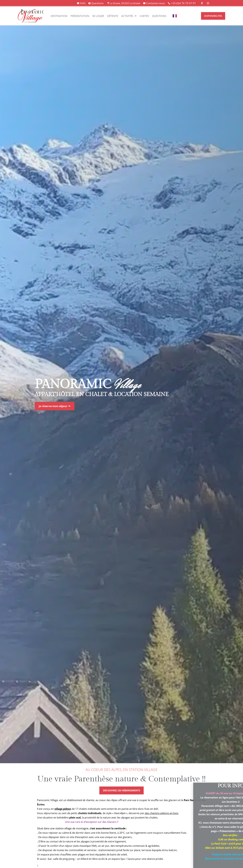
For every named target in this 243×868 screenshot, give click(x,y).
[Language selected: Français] (184, 16)
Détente (113, 16)
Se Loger (98, 16)
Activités (129, 16)
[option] (183, 16)
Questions (159, 16)
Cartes (144, 16)
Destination (59, 16)
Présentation (80, 16)
